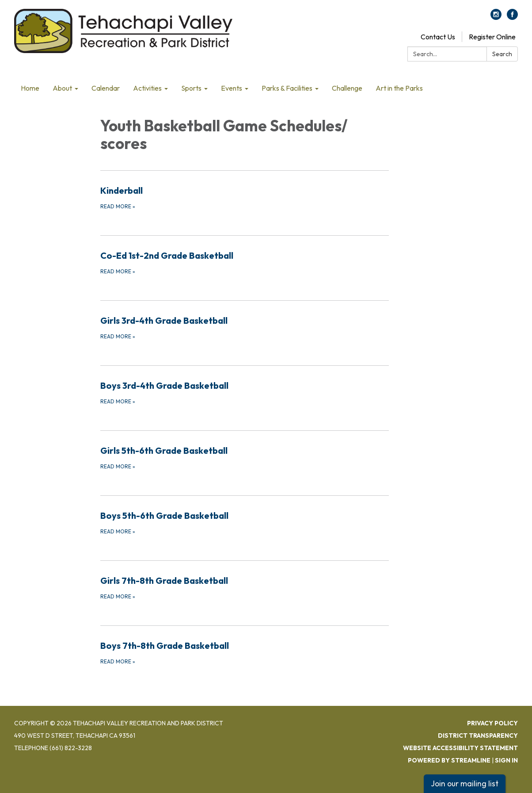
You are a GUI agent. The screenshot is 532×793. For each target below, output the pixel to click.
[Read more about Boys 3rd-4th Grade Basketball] (245, 392)
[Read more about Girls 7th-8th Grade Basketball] (245, 587)
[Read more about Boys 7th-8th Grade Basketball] (245, 652)
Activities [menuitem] (147, 88)
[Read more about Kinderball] (245, 197)
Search (502, 54)
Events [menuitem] (232, 88)
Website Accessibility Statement (460, 748)
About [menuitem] (62, 88)
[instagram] (496, 17)
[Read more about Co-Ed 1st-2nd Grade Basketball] (245, 262)
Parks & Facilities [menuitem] (287, 88)
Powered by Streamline (449, 760)
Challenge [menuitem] (347, 88)
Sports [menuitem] (191, 88)
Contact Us (438, 37)
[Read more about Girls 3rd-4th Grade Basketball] (245, 327)
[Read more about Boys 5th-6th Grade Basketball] (245, 522)
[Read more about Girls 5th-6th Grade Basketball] (245, 457)
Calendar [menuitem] (106, 88)
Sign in (506, 760)
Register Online (492, 37)
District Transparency (478, 736)
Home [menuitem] (30, 88)
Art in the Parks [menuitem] (399, 88)
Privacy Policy (492, 723)
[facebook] (512, 17)
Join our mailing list (465, 783)
